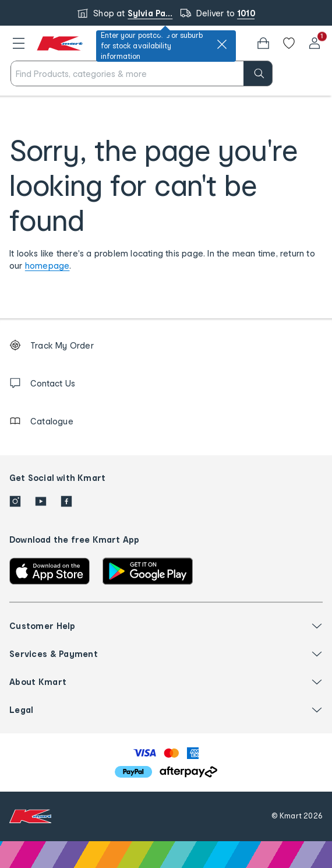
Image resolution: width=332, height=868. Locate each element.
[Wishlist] (289, 43)
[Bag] (263, 43)
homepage (47, 266)
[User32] (315, 43)
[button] (19, 43)
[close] (222, 44)
